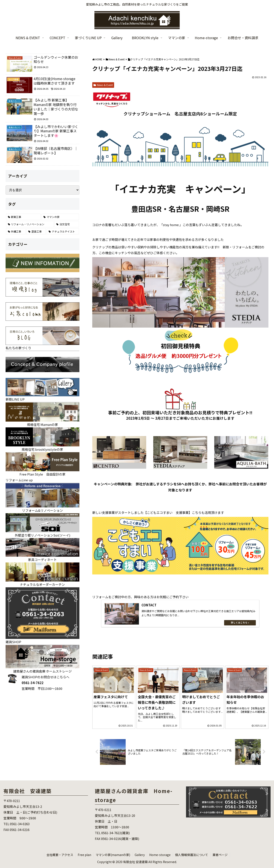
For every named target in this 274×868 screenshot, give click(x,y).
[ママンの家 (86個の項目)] (60, 217)
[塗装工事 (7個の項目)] (36, 231)
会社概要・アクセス (60, 855)
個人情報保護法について (192, 855)
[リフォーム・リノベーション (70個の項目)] (30, 224)
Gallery (140, 855)
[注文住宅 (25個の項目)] (67, 224)
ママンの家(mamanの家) (113, 855)
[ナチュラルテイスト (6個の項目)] (63, 231)
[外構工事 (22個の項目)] (16, 231)
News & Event (103, 85)
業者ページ (220, 855)
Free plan (84, 855)
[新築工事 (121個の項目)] (23, 217)
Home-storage (160, 855)
